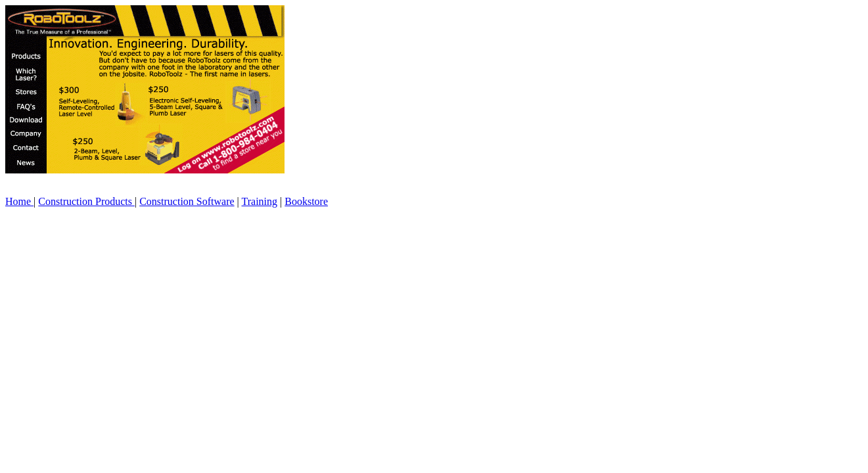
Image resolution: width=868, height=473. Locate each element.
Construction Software (187, 201)
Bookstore (306, 201)
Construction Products (86, 201)
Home (19, 201)
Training (260, 201)
